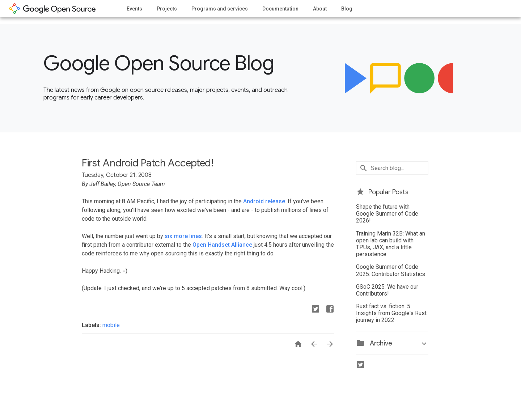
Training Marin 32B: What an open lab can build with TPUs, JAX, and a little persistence (391, 244)
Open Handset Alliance (222, 245)
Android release (264, 201)
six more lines (183, 236)
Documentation (280, 9)
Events (134, 9)
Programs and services (220, 9)
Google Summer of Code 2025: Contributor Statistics (391, 270)
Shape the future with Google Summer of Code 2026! (387, 214)
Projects (167, 9)
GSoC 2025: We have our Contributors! (387, 290)
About (320, 9)
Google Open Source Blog (159, 63)
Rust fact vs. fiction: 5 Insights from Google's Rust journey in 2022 (391, 313)
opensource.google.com (52, 9)
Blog (347, 9)
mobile (111, 325)
